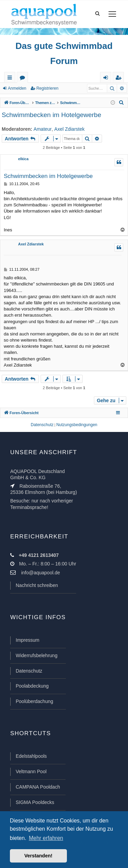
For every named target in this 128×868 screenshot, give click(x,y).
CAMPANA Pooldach (38, 787)
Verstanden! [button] (38, 856)
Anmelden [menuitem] (107, 79)
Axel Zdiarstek (69, 129)
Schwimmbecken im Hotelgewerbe (51, 115)
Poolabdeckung (32, 686)
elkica (23, 159)
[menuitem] (122, 103)
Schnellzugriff (11, 79)
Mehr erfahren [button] (46, 838)
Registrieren (47, 88)
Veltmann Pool (31, 771)
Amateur (42, 129)
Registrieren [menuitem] (120, 79)
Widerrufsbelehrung (37, 655)
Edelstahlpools (31, 756)
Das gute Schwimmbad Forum (64, 53)
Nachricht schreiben (37, 585)
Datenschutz (29, 671)
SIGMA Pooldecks (35, 802)
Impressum (27, 640)
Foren (24, 79)
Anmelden (17, 88)
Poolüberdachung (34, 701)
